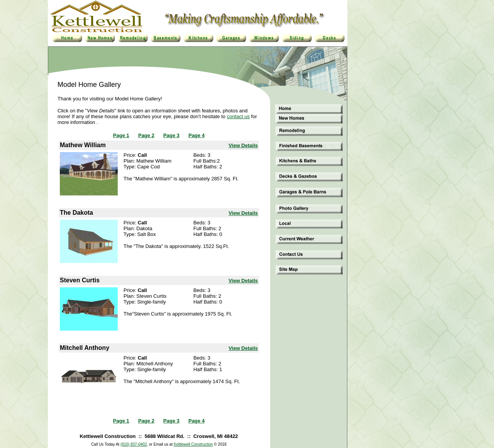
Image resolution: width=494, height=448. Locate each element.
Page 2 (146, 135)
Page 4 (196, 135)
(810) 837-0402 (134, 444)
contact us (238, 116)
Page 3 (171, 135)
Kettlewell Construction (193, 444)
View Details (243, 145)
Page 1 (121, 135)
